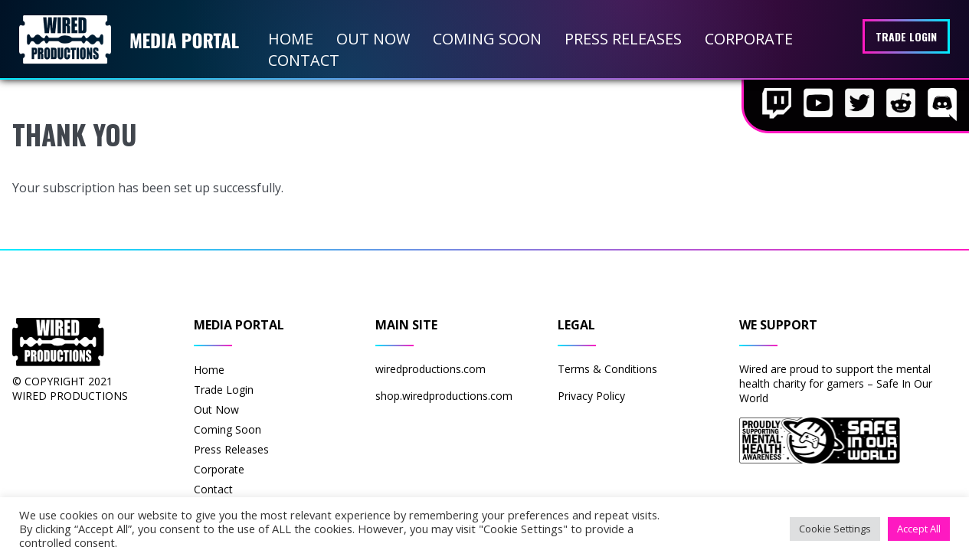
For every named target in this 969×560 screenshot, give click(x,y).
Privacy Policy (591, 396)
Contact (304, 60)
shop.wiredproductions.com (444, 396)
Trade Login (906, 36)
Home (291, 39)
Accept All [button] (919, 529)
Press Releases (623, 39)
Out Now (373, 39)
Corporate (749, 39)
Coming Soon (487, 39)
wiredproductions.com (430, 369)
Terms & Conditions (607, 369)
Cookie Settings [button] (835, 529)
